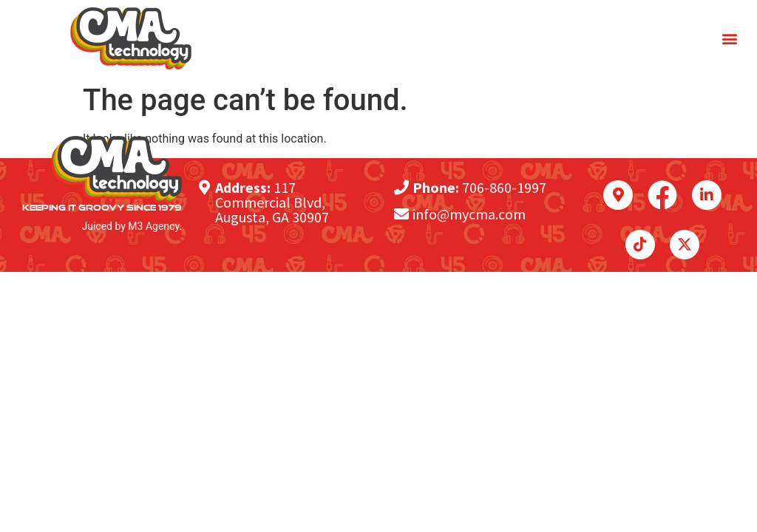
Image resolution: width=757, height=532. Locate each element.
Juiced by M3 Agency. (132, 226)
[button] (730, 39)
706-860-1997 (504, 187)
